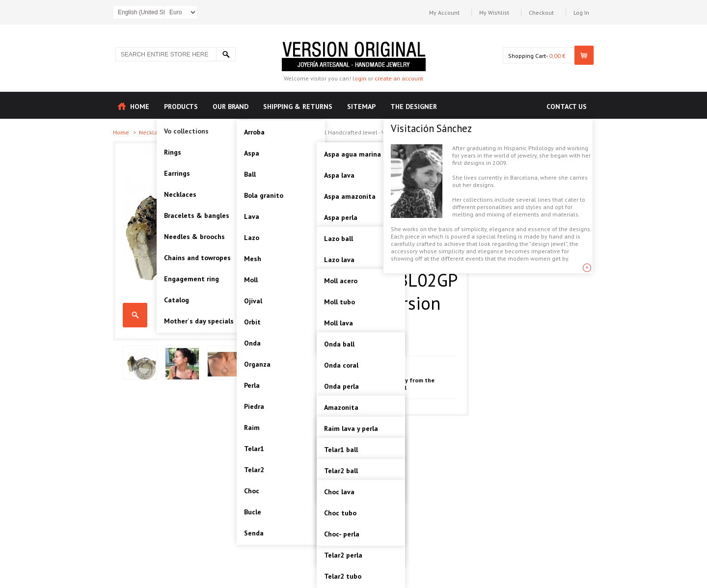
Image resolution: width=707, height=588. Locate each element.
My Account (444, 13)
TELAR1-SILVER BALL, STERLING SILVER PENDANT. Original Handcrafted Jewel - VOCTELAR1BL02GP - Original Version (135, 315)
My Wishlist (494, 13)
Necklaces (154, 132)
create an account (399, 78)
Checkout (541, 13)
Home (122, 132)
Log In (581, 13)
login (359, 78)
